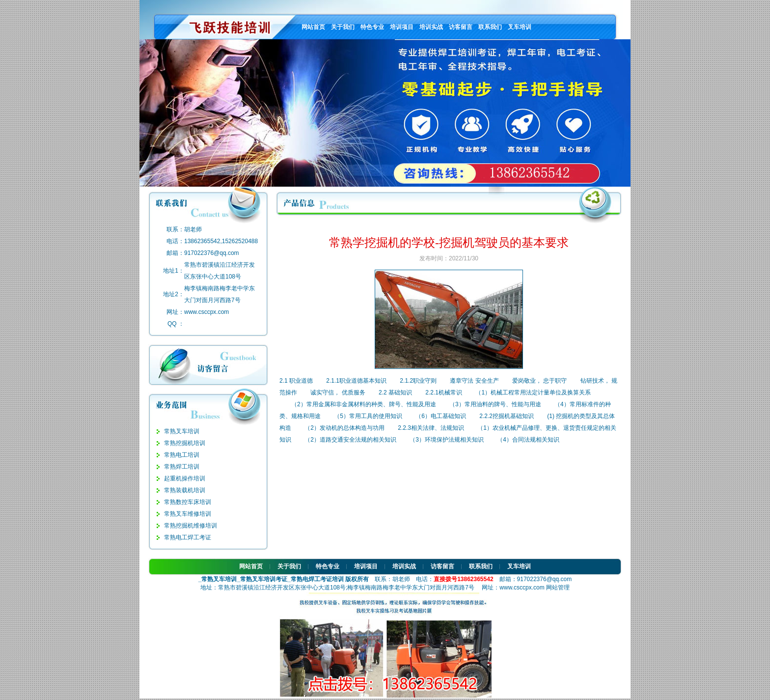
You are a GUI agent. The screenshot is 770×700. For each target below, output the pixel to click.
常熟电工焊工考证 (188, 537)
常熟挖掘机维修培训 (191, 526)
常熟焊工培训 (182, 467)
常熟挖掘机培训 (185, 443)
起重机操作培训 (185, 478)
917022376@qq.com (212, 253)
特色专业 (372, 27)
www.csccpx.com (206, 312)
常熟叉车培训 (182, 431)
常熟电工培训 (182, 455)
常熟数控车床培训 (188, 502)
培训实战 (431, 27)
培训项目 (402, 27)
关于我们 (343, 27)
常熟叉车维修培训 (188, 514)
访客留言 (461, 27)
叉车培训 (520, 27)
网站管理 (558, 588)
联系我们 (490, 27)
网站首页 (313, 27)
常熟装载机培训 (185, 490)
